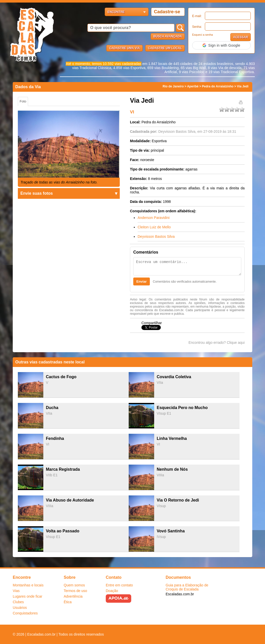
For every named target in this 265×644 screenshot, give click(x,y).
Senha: (197, 27)
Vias (16, 591)
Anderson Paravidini (154, 218)
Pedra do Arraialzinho (218, 86)
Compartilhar (152, 323)
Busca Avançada (168, 36)
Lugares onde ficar (28, 596)
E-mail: (197, 16)
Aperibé (193, 86)
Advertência (73, 596)
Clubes (18, 602)
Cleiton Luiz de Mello (154, 227)
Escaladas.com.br (180, 594)
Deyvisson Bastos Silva (177, 132)
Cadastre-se (167, 12)
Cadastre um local (165, 48)
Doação (112, 591)
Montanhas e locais (28, 585)
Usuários (20, 608)
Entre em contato (119, 585)
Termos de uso (75, 591)
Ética (68, 602)
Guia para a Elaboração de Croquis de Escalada (187, 587)
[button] (221, 45)
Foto (23, 101)
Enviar (142, 281)
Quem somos (74, 585)
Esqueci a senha (202, 35)
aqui (241, 343)
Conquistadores (25, 613)
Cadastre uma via (124, 48)
